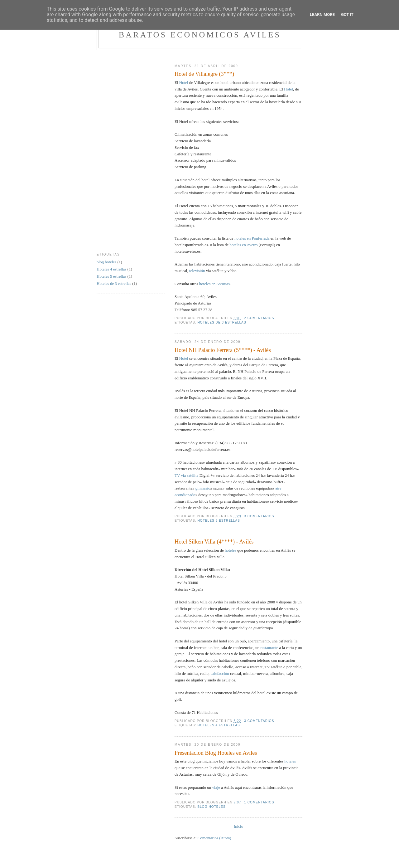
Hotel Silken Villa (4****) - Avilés (214, 542)
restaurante (269, 648)
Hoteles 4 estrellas (219, 725)
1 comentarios (259, 802)
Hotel (184, 83)
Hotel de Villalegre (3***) (204, 74)
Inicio (238, 826)
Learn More (322, 15)
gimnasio (203, 488)
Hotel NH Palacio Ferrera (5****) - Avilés (223, 350)
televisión (197, 271)
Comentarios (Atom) (214, 838)
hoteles (231, 550)
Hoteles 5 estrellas (219, 521)
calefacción (220, 673)
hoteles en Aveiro (244, 245)
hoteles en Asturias (214, 284)
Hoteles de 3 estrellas (222, 322)
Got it (347, 15)
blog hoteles (211, 807)
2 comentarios (259, 318)
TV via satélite (186, 475)
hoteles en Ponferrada (252, 238)
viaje (216, 787)
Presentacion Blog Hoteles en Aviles (216, 753)
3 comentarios (259, 516)
